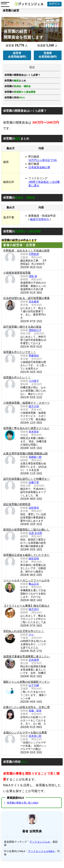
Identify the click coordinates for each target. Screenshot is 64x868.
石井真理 (34, 660)
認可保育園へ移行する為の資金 (22, 327)
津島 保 (33, 276)
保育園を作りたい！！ (17, 377)
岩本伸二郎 (35, 736)
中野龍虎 (34, 254)
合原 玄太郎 (35, 533)
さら (31, 635)
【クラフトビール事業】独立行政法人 (26, 606)
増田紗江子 (35, 330)
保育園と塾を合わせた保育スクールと (26, 428)
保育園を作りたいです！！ (20, 352)
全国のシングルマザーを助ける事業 (25, 733)
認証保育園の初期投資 (17, 504)
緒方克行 (34, 609)
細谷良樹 (34, 558)
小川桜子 (34, 381)
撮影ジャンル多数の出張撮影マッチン (26, 682)
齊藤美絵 (34, 356)
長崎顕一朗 (35, 457)
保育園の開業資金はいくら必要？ (22, 75)
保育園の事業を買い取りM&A (23, 803)
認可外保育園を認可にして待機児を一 (26, 479)
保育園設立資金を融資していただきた (26, 555)
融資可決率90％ (40, 219)
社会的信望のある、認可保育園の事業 (26, 298)
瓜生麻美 (34, 302)
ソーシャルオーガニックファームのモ (26, 580)
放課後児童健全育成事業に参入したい (26, 656)
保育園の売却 (15, 98)
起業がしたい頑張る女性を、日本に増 (26, 707)
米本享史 (34, 432)
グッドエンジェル (40, 842)
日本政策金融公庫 (39, 167)
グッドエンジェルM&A (41, 851)
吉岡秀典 (36, 831)
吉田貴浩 (34, 508)
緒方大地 (34, 406)
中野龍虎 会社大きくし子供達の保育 (26, 251)
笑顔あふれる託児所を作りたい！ (24, 631)
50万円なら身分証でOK (43, 160)
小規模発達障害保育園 (17, 273)
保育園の (20, 92)
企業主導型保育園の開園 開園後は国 (25, 454)
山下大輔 (34, 685)
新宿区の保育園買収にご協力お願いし (26, 530)
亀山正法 (34, 584)
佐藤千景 (34, 482)
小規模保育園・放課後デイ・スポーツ (26, 403)
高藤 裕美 (35, 711)
